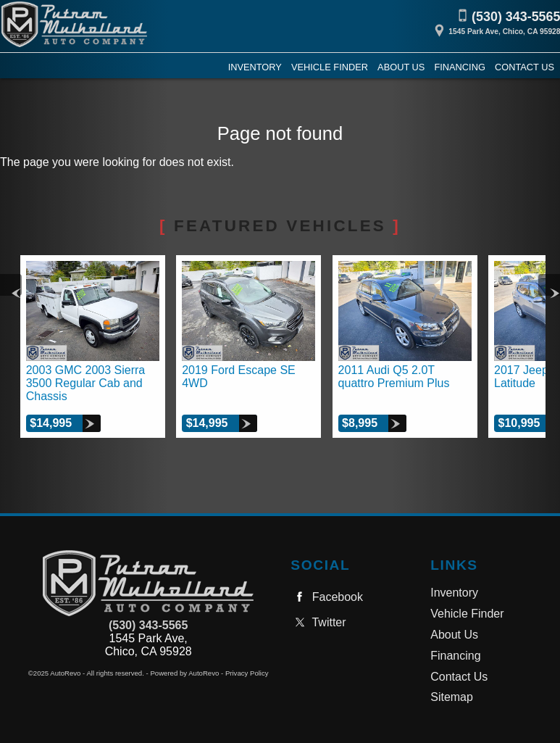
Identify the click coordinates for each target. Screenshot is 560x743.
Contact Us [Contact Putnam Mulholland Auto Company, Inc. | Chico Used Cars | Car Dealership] (525, 67)
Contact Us (459, 677)
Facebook (327, 597)
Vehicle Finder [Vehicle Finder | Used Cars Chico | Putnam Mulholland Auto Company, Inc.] (330, 67)
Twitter (318, 622)
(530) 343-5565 (148, 625)
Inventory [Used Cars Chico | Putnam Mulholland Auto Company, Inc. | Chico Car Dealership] (255, 67)
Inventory (454, 593)
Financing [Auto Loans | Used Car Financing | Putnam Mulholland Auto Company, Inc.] (459, 67)
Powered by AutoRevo (184, 673)
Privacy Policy (247, 673)
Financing (455, 656)
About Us (454, 635)
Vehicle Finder (467, 614)
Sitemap (452, 697)
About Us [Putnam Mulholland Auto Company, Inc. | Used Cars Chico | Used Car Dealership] (401, 67)
